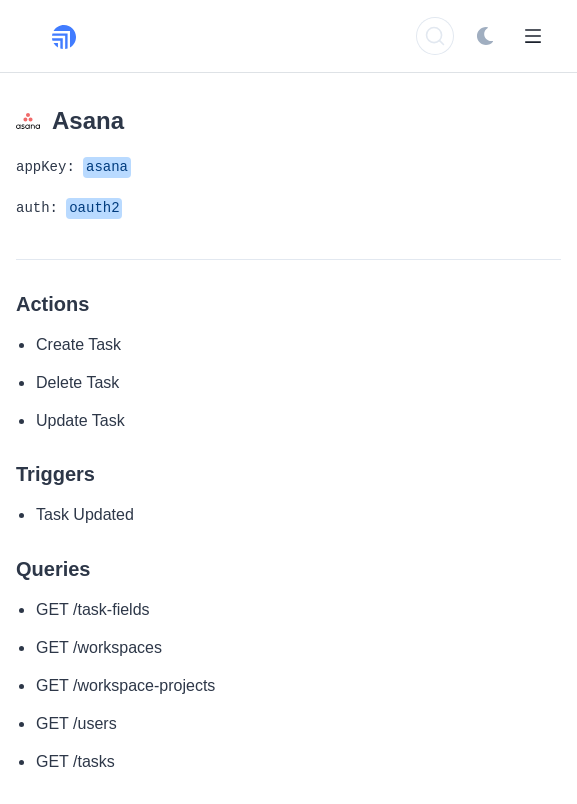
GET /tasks (75, 761)
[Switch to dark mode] (485, 36)
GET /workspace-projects (125, 685)
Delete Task (77, 382)
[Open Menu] (533, 36)
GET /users (76, 723)
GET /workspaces (99, 647)
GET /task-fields (93, 609)
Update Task (80, 420)
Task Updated (85, 514)
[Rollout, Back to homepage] (76, 36)
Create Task (78, 344)
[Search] (435, 36)
